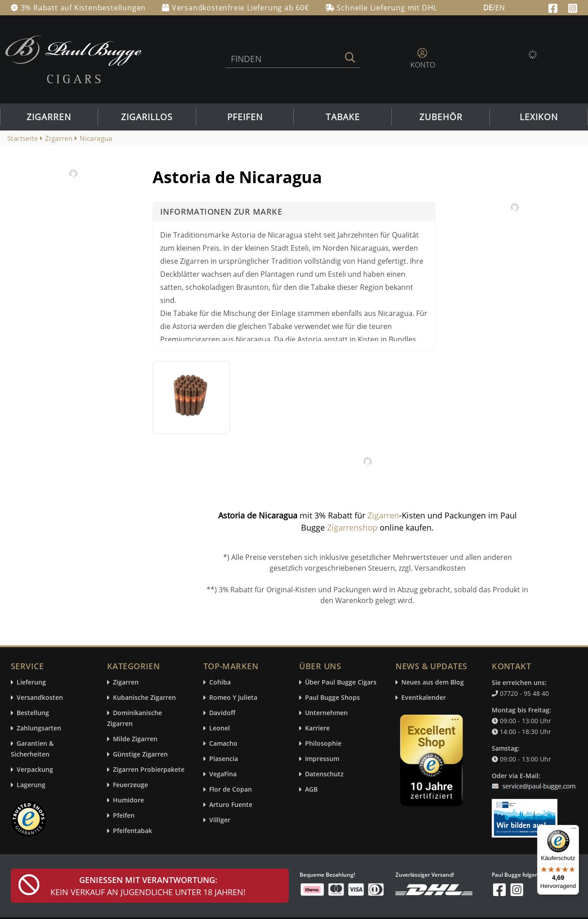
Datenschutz (324, 774)
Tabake (343, 117)
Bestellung (33, 713)
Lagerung (31, 785)
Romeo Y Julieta (233, 698)
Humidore (128, 800)
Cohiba (220, 682)
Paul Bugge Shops (332, 698)
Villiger (220, 820)
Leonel (220, 728)
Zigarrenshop (352, 527)
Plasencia (224, 759)
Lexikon (539, 117)
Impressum (322, 759)
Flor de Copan (231, 790)
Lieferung (31, 682)
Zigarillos (147, 117)
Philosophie (323, 744)
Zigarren (49, 117)
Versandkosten (40, 698)
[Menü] (574, 830)
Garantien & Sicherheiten (32, 749)
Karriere (317, 728)
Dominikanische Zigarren (135, 719)
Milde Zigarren (135, 739)
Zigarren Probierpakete (149, 770)
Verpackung (35, 770)
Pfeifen (245, 117)
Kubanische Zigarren (144, 698)
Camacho (223, 744)
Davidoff (222, 713)
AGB (311, 790)
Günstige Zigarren (140, 755)
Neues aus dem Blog (433, 682)
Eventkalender (424, 698)
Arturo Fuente (231, 805)
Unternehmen (326, 713)
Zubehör (441, 117)
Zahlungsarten (39, 728)
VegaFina (223, 774)
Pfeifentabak (132, 831)
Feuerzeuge (130, 785)
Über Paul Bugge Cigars (341, 682)
